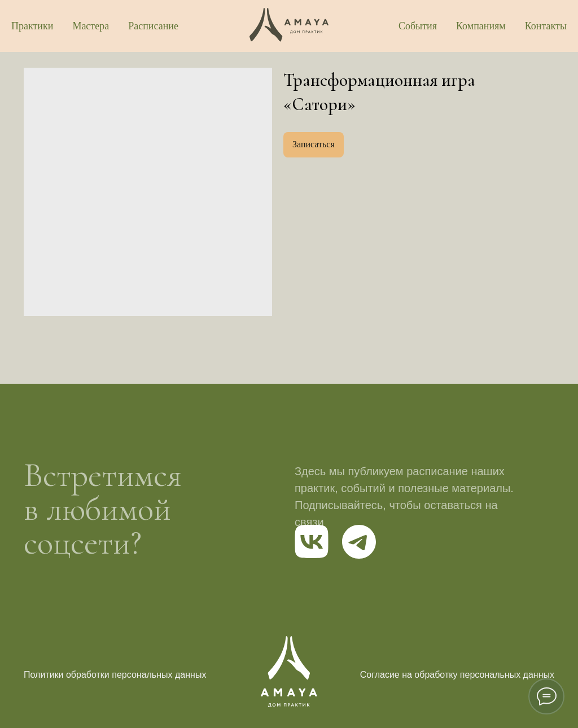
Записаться (314, 144)
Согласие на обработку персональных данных (457, 675)
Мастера (91, 26)
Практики (32, 26)
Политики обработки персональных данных (115, 675)
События (418, 26)
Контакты (546, 26)
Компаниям (481, 26)
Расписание (153, 26)
